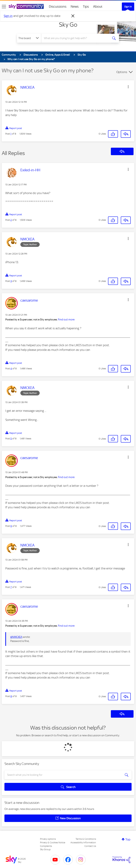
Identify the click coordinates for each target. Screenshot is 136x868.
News (75, 6)
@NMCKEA (16, 637)
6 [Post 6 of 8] (11, 526)
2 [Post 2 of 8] (11, 220)
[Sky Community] (26, 6)
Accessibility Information (83, 842)
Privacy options (48, 839)
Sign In (128, 7)
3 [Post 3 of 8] (11, 281)
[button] (128, 87)
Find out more (66, 320)
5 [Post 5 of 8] (11, 439)
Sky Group (45, 849)
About (98, 6)
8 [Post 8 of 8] (11, 696)
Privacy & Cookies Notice (53, 842)
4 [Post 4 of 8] (11, 369)
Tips (86, 6)
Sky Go (68, 25)
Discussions (58, 6)
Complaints (46, 846)
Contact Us (90, 846)
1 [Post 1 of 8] (11, 134)
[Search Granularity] (29, 38)
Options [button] (122, 72)
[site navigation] (4, 7)
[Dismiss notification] (73, 16)
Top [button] (128, 839)
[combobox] (76, 38)
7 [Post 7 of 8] (11, 587)
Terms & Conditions (86, 839)
